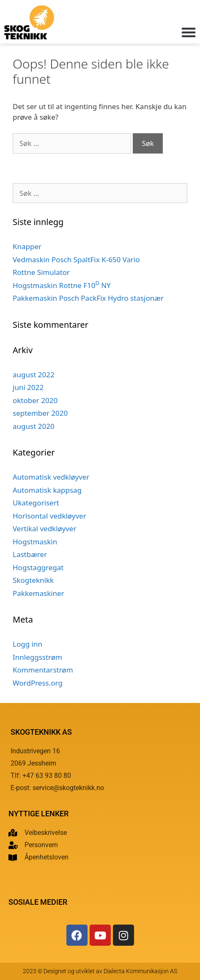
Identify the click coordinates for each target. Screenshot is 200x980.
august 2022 (34, 375)
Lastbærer (30, 554)
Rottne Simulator (41, 272)
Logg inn (27, 644)
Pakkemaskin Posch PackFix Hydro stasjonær (88, 298)
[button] (189, 32)
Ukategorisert (36, 503)
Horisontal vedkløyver (49, 516)
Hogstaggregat (38, 567)
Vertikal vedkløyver (44, 528)
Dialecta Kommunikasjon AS (140, 971)
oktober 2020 (35, 400)
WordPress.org (38, 683)
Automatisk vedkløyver (51, 477)
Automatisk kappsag (47, 490)
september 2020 (40, 413)
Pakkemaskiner (38, 593)
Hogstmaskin (35, 542)
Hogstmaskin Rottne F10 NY (62, 285)
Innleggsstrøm (37, 657)
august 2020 (34, 426)
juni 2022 (28, 387)
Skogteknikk (33, 580)
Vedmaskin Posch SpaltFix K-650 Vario (76, 259)
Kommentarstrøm (43, 670)
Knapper (27, 246)
